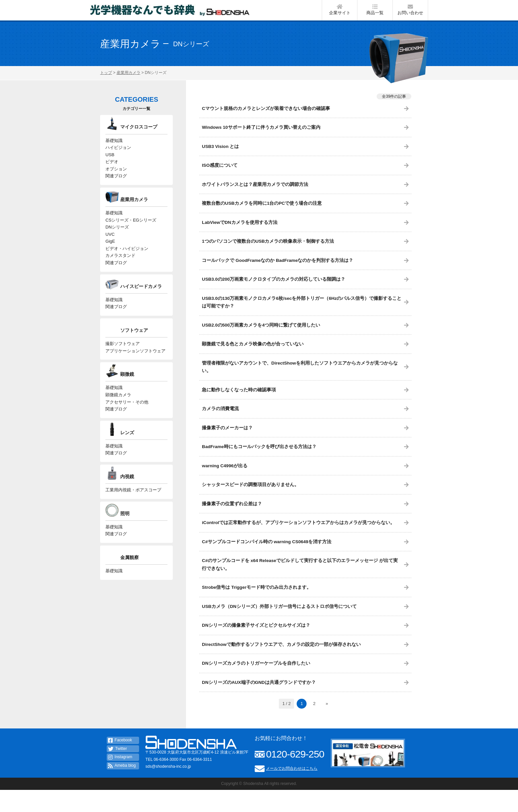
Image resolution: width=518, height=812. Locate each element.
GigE (110, 251)
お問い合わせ (410, 11)
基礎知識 (114, 144)
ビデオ (112, 168)
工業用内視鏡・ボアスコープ (133, 508)
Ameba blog (122, 788)
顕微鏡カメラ (118, 410)
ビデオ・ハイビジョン (127, 259)
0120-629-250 (295, 776)
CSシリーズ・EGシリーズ (131, 228)
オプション (116, 175)
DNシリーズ (117, 236)
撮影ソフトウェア (123, 357)
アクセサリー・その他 (127, 418)
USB (110, 160)
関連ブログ (116, 183)
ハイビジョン (118, 152)
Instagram (120, 779)
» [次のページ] (327, 726)
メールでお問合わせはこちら (292, 791)
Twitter (117, 771)
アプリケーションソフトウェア (135, 365)
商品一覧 (375, 11)
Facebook (120, 762)
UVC (110, 244)
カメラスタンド (120, 267)
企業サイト (340, 11)
